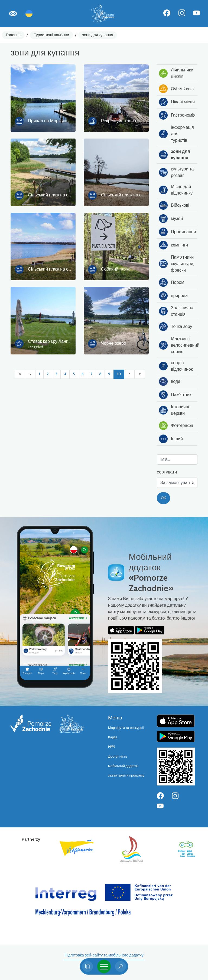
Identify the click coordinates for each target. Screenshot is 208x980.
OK (163, 498)
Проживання (177, 232)
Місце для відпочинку (176, 190)
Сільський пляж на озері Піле (57, 269)
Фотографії (176, 426)
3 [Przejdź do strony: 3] (56, 374)
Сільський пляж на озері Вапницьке (63, 195)
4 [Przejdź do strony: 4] (65, 374)
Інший (171, 439)
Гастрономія (177, 115)
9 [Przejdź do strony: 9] (109, 374)
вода (170, 382)
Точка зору (175, 327)
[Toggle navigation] (104, 966)
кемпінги (173, 245)
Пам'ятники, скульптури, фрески (177, 264)
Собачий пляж (115, 269)
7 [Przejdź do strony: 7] (91, 374)
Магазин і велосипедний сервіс (178, 345)
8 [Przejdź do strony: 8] (100, 374)
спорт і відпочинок (176, 366)
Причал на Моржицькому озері (59, 121)
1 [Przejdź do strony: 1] (39, 374)
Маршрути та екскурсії (126, 728)
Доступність (118, 756)
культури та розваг (176, 172)
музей (171, 219)
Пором (172, 282)
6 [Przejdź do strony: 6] (83, 374)
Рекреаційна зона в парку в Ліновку (136, 121)
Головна (13, 35)
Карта (113, 737)
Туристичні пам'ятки (51, 35)
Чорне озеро (114, 343)
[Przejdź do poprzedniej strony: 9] (30, 374)
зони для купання (98, 35)
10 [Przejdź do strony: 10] (119, 374)
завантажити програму (126, 775)
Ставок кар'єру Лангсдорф (54, 341)
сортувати (167, 472)
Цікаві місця (177, 102)
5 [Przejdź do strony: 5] (74, 374)
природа (173, 296)
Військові (174, 205)
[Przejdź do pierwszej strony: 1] (20, 374)
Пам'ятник (175, 395)
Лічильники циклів (176, 73)
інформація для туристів (176, 134)
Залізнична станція (176, 311)
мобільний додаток (123, 766)
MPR (111, 747)
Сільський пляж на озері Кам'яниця (136, 195)
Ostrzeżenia (176, 89)
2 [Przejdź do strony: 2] (48, 374)
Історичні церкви (174, 410)
